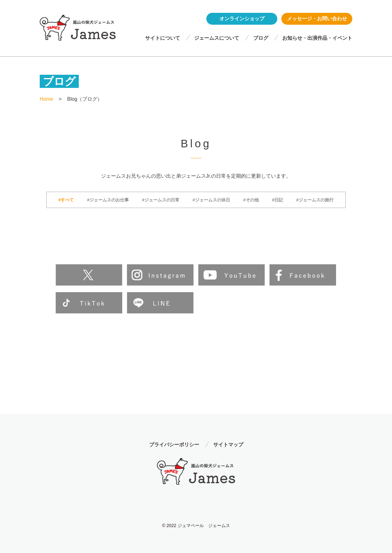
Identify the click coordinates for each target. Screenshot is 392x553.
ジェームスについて (217, 38)
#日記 (278, 200)
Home (46, 99)
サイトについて (163, 38)
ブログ (261, 38)
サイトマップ (228, 445)
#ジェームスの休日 (211, 200)
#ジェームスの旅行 (315, 200)
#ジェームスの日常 (161, 200)
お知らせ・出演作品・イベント (317, 38)
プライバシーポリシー (174, 445)
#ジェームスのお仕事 (108, 200)
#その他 (251, 200)
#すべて (66, 200)
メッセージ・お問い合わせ (317, 19)
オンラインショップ (242, 19)
